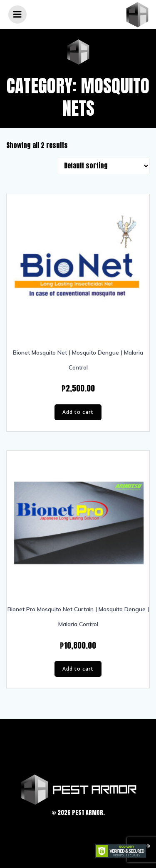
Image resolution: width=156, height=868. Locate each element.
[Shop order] (103, 166)
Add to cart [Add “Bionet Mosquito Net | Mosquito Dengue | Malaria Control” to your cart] (78, 412)
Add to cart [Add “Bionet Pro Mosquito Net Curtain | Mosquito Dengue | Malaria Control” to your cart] (78, 669)
